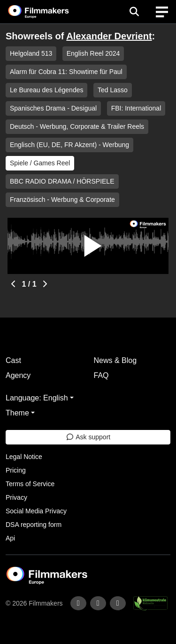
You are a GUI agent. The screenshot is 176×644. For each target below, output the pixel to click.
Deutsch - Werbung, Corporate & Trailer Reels (77, 126)
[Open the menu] (134, 12)
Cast (13, 360)
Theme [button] (17, 413)
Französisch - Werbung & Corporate (62, 200)
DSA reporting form (34, 525)
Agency (18, 375)
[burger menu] (162, 12)
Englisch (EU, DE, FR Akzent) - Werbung (69, 145)
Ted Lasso (113, 90)
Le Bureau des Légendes (46, 90)
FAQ (101, 375)
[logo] (50, 12)
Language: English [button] (37, 398)
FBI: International (136, 108)
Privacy (16, 497)
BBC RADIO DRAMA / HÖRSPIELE (62, 181)
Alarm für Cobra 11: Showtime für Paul (66, 72)
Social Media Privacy (36, 511)
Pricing (16, 470)
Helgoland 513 (31, 53)
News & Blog (115, 360)
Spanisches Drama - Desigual (53, 108)
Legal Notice (24, 457)
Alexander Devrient (109, 36)
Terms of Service (30, 484)
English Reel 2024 (93, 53)
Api (10, 538)
